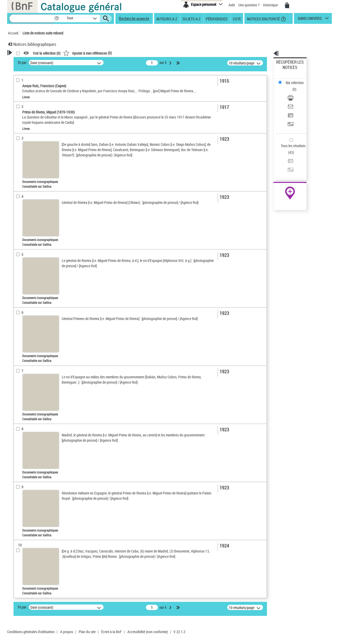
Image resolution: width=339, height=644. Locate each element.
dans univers (310, 20)
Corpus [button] (19, 211)
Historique (271, 5)
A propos (67, 637)
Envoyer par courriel (292, 86)
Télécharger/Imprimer (293, 80)
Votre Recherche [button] (30, 62)
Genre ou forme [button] (26, 193)
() (155, 53)
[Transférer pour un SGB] (297, 99)
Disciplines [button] (22, 220)
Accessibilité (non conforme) (148, 637)
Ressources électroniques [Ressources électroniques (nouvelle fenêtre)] (287, 168)
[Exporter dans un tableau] (297, 93)
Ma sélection (286, 70)
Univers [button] (19, 202)
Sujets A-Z (191, 19)
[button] (57, 18)
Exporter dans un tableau (296, 92)
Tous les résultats (290, 113)
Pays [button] (17, 229)
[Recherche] (32, 18)
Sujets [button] (19, 176)
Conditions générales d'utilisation (31, 637)
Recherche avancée (134, 18)
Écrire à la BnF (111, 637)
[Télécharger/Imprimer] (297, 80)
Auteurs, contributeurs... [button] (33, 149)
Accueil (13, 33)
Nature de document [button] (30, 116)
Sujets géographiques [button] (31, 184)
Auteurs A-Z (167, 19)
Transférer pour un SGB (294, 99)
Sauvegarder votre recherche (41, 87)
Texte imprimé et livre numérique (39, 132)
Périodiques (217, 19)
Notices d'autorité (263, 19)
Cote (237, 19)
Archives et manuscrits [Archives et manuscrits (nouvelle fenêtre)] (285, 162)
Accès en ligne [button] (25, 107)
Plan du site (87, 637)
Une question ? (249, 5)
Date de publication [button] (29, 167)
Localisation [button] (23, 140)
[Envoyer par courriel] (297, 86)
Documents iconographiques (37, 124)
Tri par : (91, 62)
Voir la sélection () (115, 53)
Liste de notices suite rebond (43, 33)
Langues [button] (20, 158)
